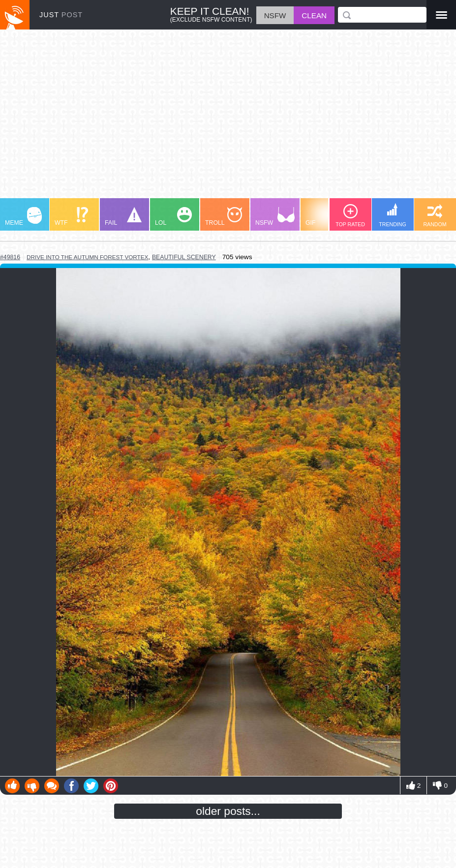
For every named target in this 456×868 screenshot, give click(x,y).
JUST (61, 15)
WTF (71, 217)
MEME (23, 217)
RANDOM (435, 216)
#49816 (10, 257)
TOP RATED (350, 216)
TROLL (224, 217)
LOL (173, 217)
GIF (324, 217)
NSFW (275, 217)
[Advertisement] (228, 119)
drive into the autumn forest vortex (87, 257)
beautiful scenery (184, 257)
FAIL (123, 217)
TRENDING (393, 215)
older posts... (228, 811)
